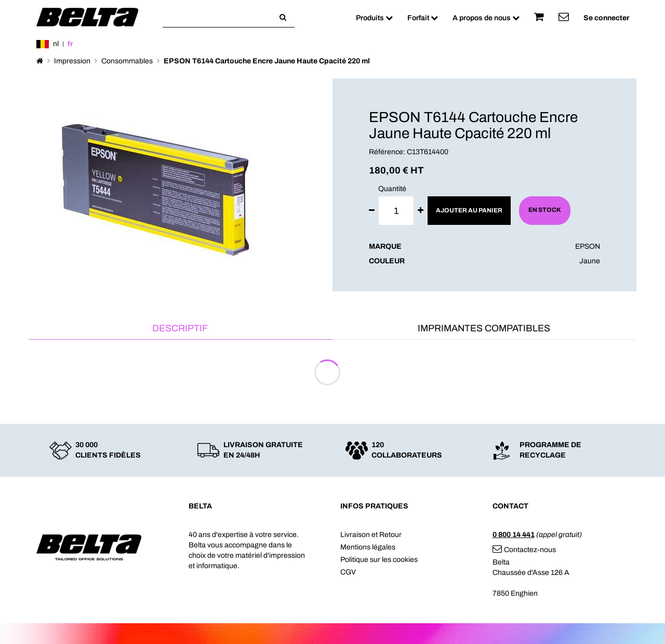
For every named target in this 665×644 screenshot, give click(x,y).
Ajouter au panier (469, 210)
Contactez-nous (524, 550)
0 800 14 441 (514, 535)
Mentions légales (368, 547)
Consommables (127, 61)
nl (56, 44)
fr (70, 44)
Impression (72, 61)
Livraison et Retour (371, 535)
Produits (374, 18)
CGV (348, 572)
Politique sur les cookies (379, 560)
